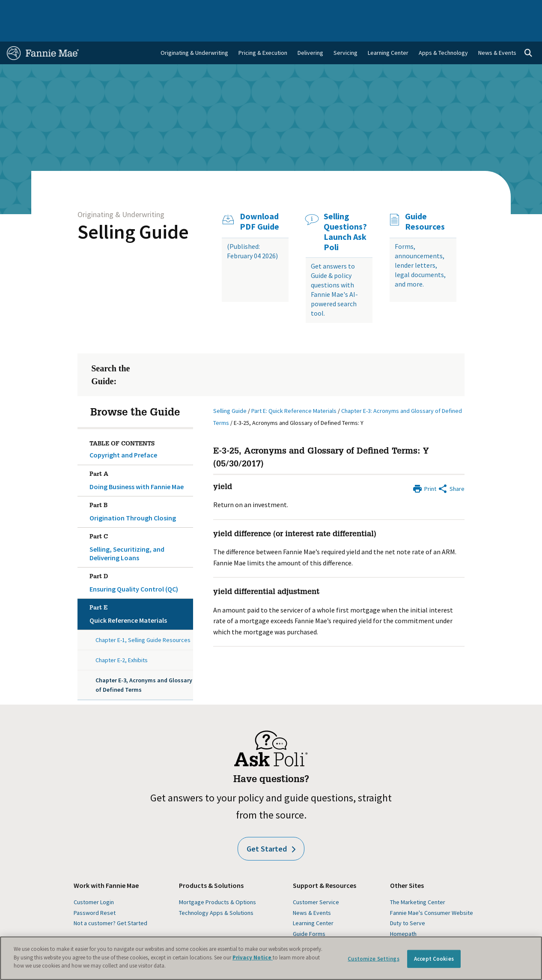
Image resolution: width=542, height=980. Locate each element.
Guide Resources (425, 199)
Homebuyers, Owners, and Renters (263, 9)
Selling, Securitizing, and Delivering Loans (139, 523)
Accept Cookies (434, 959)
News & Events (312, 890)
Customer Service (316, 880)
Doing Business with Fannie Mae (139, 457)
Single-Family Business (66, 9)
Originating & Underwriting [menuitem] (194, 30)
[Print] (424, 466)
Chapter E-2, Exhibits (122, 638)
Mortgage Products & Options (217, 880)
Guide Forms (309, 911)
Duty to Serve (408, 901)
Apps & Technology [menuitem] (443, 30)
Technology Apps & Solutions (216, 890)
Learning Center (313, 901)
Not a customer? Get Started (110, 901)
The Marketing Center (418, 880)
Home (19, 9)
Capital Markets (188, 9)
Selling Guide (133, 209)
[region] (271, 958)
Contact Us (516, 9)
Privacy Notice (253, 958)
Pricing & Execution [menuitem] (263, 30)
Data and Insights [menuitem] (401, 9)
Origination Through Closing (139, 488)
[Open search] (528, 31)
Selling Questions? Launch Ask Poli (345, 209)
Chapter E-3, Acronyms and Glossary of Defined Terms (144, 663)
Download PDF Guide (259, 199)
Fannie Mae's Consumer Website (432, 890)
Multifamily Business (132, 9)
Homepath (403, 911)
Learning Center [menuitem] (388, 30)
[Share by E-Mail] (451, 466)
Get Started (271, 826)
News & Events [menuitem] (497, 30)
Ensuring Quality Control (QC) (139, 559)
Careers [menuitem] (482, 9)
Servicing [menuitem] (345, 30)
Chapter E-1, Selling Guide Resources (143, 618)
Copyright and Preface (123, 433)
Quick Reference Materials (139, 590)
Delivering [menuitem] (310, 30)
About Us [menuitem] (357, 9)
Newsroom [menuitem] (447, 9)
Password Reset (95, 890)
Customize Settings (373, 959)
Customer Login (94, 880)
